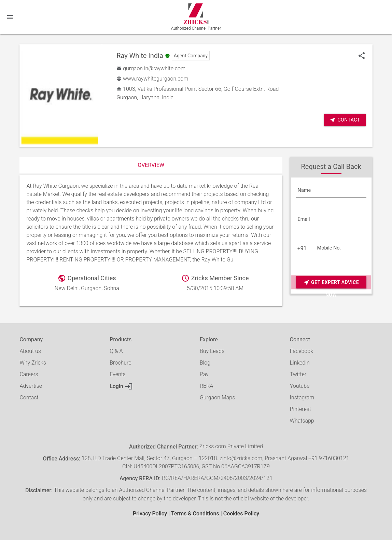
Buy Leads (212, 351)
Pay (204, 374)
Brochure (120, 363)
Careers (29, 374)
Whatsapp (302, 421)
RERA (206, 386)
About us (30, 351)
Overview (151, 165)
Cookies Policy (241, 514)
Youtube (300, 386)
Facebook (302, 351)
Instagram (302, 397)
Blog (205, 363)
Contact (345, 120)
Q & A (116, 351)
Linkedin (300, 363)
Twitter (298, 374)
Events (118, 374)
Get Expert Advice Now (331, 282)
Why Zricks (33, 363)
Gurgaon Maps (217, 397)
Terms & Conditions (195, 514)
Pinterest (300, 409)
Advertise (31, 386)
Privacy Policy (150, 514)
